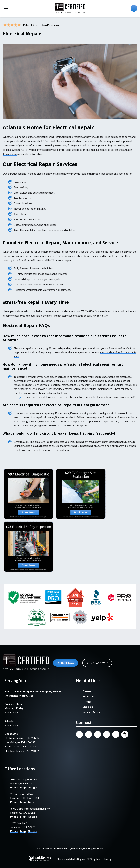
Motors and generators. (27, 219)
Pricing (87, 701)
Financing (89, 696)
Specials (88, 707)
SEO (89, 859)
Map (23, 787)
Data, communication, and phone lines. (35, 225)
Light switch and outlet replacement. (34, 192)
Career (87, 691)
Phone (14, 787)
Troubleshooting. (23, 198)
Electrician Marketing (69, 859)
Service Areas (91, 712)
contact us (77, 316)
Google (32, 787)
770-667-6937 (100, 316)
